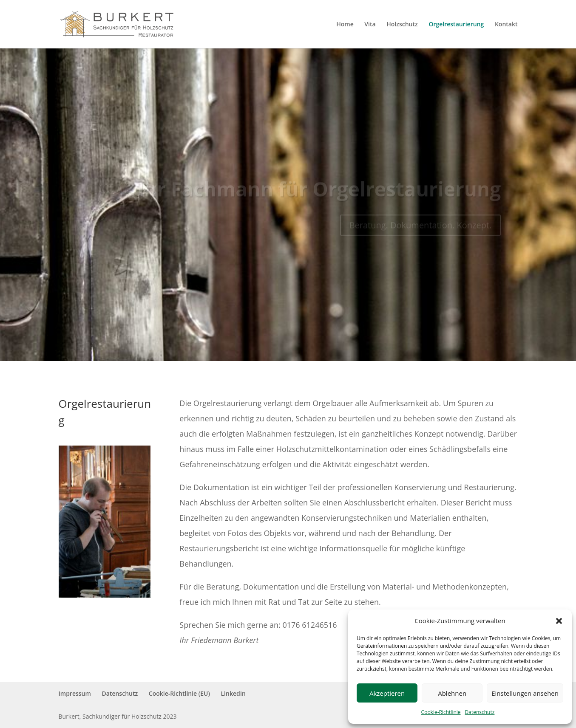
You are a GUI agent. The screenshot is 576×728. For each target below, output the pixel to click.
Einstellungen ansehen (525, 693)
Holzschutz (402, 25)
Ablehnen (452, 693)
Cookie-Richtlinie (441, 712)
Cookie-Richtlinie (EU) (179, 693)
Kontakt (506, 25)
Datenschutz (480, 712)
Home (345, 25)
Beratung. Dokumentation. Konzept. (421, 229)
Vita (370, 25)
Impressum (75, 693)
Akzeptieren (387, 693)
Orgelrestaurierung (456, 25)
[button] (559, 621)
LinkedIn (233, 693)
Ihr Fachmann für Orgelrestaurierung (319, 193)
